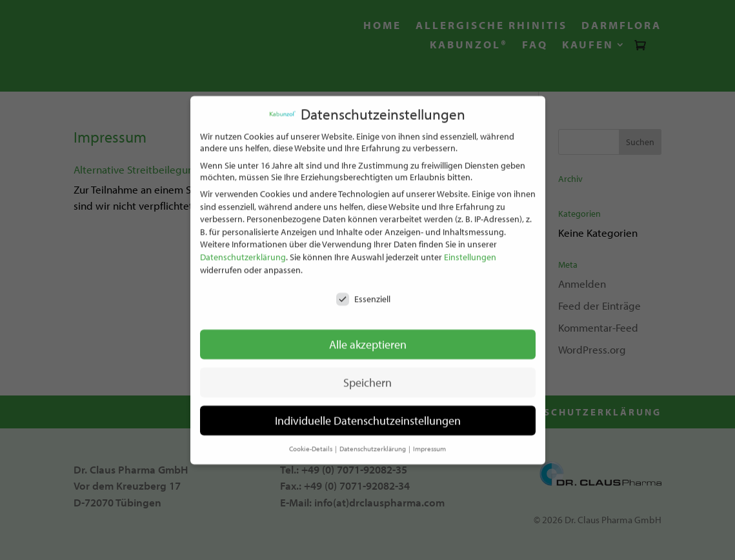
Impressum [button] (429, 443)
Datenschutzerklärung (243, 252)
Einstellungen (470, 252)
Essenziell (363, 294)
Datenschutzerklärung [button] (373, 443)
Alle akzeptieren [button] (368, 339)
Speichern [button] (367, 377)
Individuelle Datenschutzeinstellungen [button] (368, 415)
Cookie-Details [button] (311, 443)
